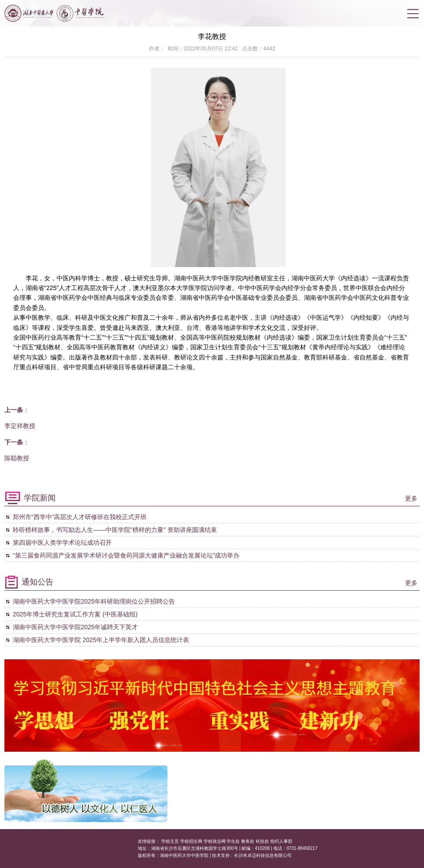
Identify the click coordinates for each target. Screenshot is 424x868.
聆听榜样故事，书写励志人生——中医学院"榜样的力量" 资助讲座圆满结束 (115, 530)
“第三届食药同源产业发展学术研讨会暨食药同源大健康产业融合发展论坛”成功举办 (126, 555)
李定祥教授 (20, 426)
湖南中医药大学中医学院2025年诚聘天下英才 (76, 627)
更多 (411, 498)
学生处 (233, 841)
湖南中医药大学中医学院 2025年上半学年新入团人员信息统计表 (101, 640)
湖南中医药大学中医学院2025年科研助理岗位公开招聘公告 (94, 601)
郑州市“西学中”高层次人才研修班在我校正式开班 (80, 517)
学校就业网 (215, 841)
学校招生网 (191, 841)
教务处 (248, 841)
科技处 (262, 841)
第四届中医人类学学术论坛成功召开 (62, 543)
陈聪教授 (17, 458)
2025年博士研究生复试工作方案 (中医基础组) (75, 614)
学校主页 (170, 841)
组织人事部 (281, 841)
